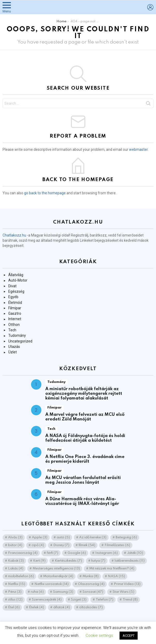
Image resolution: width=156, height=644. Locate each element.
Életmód (15, 303)
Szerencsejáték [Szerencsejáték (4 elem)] (47, 600)
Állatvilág (16, 275)
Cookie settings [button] (99, 635)
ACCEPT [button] (129, 636)
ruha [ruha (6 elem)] (37, 592)
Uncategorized (20, 341)
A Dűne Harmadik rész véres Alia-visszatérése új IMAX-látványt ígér (82, 501)
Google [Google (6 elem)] (77, 553)
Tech (12, 330)
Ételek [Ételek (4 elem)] (36, 607)
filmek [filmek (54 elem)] (87, 545)
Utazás (14, 347)
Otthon (14, 325)
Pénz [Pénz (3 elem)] (15, 592)
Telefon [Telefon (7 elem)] (105, 600)
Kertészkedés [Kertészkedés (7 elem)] (68, 561)
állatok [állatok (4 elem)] (62, 607)
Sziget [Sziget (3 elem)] (79, 600)
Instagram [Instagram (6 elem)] (106, 553)
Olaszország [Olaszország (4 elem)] (91, 584)
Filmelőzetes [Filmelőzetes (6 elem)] (117, 545)
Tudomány (17, 335)
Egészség (16, 291)
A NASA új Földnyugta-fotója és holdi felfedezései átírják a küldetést (85, 438)
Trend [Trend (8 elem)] (130, 600)
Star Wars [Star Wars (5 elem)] (123, 592)
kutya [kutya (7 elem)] (98, 561)
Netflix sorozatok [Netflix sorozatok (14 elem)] (51, 584)
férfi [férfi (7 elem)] (53, 553)
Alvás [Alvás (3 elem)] (15, 537)
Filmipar (15, 308)
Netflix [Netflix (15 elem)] (17, 584)
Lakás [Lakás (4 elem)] (16, 568)
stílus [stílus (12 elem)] (15, 600)
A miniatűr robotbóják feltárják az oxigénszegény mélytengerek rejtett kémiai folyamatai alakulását (84, 394)
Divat (12, 286)
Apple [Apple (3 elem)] (40, 537)
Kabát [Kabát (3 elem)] (16, 561)
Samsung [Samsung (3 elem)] (63, 592)
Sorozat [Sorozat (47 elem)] (93, 592)
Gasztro (15, 313)
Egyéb (13, 297)
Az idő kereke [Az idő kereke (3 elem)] (93, 537)
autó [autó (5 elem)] (63, 537)
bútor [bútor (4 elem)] (15, 545)
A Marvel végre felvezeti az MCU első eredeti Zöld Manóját (85, 417)
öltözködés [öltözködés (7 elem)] (91, 607)
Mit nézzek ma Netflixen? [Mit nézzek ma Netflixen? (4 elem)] (112, 568)
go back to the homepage (45, 193)
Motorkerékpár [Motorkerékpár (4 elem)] (58, 576)
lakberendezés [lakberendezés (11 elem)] (130, 561)
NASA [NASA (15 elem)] (116, 576)
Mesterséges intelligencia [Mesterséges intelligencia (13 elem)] (56, 568)
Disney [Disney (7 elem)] (61, 545)
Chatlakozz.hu (14, 235)
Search (148, 104)
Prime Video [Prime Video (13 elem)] (127, 584)
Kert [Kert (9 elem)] (39, 561)
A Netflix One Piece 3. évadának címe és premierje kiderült (85, 459)
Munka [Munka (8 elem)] (91, 576)
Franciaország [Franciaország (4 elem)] (23, 553)
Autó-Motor (18, 280)
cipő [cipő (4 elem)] (38, 545)
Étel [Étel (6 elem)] (14, 607)
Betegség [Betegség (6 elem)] (126, 537)
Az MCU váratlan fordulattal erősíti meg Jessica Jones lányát (83, 480)
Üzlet (13, 352)
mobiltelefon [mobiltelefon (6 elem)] (21, 576)
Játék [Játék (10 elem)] (135, 553)
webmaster (138, 149)
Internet (15, 319)
